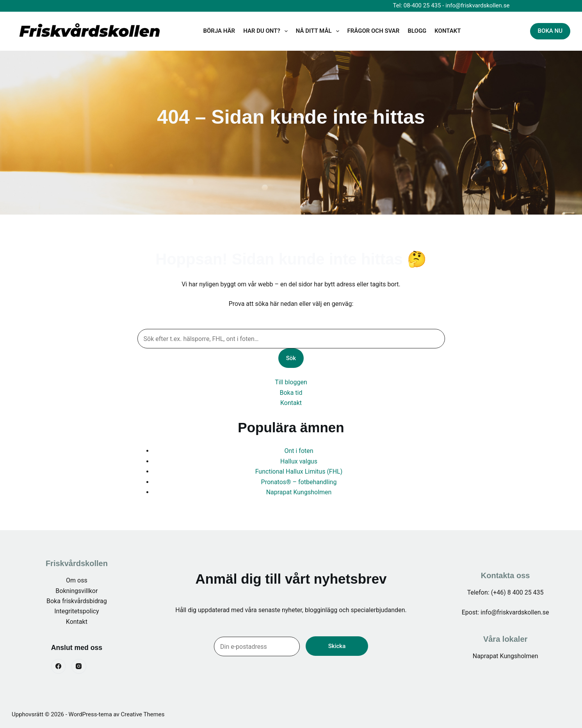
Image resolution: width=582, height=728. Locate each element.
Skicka (337, 646)
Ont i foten (299, 451)
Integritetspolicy (77, 611)
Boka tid (291, 393)
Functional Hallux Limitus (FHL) (299, 471)
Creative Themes (143, 714)
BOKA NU (550, 31)
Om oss (77, 580)
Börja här (219, 31)
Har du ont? (267, 31)
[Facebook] (59, 666)
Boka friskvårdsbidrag (77, 601)
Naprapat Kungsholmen (299, 492)
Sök (291, 358)
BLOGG (417, 31)
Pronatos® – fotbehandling (299, 482)
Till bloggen (291, 382)
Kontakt (291, 403)
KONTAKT (448, 31)
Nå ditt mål (319, 31)
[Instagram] (79, 666)
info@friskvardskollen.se (477, 5)
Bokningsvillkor (77, 591)
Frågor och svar (374, 31)
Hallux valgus (299, 461)
